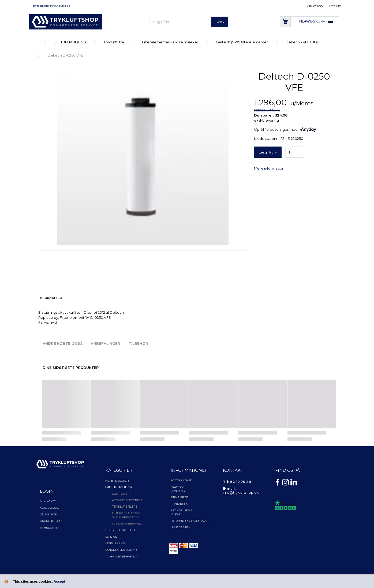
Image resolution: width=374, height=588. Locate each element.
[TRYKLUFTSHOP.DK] (66, 21)
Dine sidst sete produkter (71, 368)
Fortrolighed (182, 480)
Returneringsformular (52, 6)
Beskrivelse (51, 298)
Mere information (269, 168)
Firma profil (180, 497)
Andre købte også (63, 343)
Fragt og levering (178, 489)
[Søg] (220, 22)
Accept (59, 581)
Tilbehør (138, 343)
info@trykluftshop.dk (241, 493)
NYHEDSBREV (180, 527)
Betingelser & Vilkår (182, 512)
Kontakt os (179, 504)
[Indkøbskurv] (310, 21)
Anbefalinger (106, 343)
